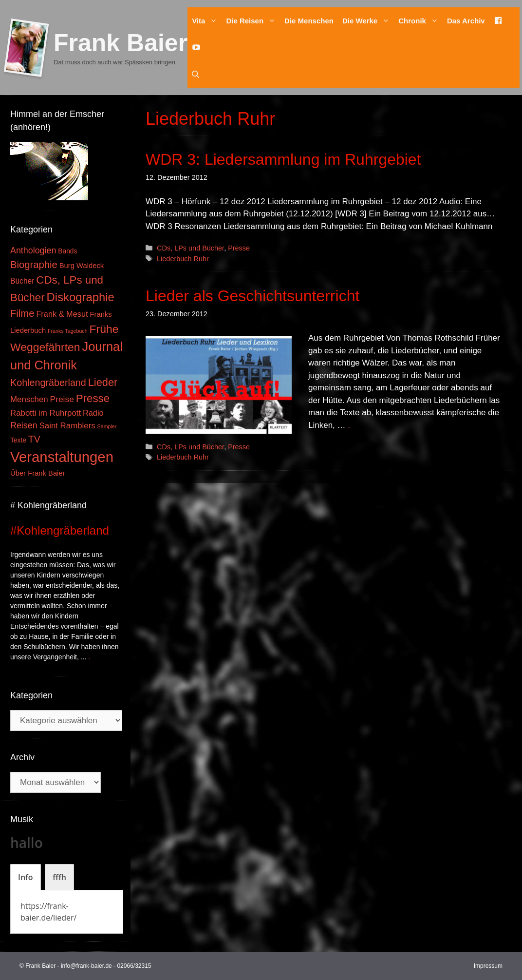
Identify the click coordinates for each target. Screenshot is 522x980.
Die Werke (368, 21)
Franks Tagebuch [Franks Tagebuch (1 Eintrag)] (68, 331)
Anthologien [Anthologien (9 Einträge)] (33, 250)
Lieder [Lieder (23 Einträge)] (103, 382)
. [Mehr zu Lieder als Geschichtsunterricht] (349, 425)
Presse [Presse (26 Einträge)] (93, 398)
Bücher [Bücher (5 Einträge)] (22, 281)
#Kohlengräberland (60, 530)
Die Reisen (253, 21)
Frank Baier (121, 43)
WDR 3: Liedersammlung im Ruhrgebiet (283, 159)
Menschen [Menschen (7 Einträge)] (29, 399)
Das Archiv (466, 21)
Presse (239, 248)
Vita (207, 21)
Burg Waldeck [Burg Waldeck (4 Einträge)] (82, 266)
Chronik (420, 21)
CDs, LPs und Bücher (190, 248)
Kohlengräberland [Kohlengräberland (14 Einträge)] (48, 383)
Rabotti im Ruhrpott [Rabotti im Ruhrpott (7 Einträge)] (46, 413)
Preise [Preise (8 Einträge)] (62, 399)
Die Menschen (309, 21)
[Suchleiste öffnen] (196, 74)
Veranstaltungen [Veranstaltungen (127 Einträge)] (62, 457)
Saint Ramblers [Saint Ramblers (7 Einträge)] (67, 426)
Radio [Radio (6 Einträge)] (93, 413)
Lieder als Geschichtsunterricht (252, 296)
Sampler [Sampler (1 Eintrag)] (107, 426)
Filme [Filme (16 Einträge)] (22, 313)
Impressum (488, 966)
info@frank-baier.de (86, 966)
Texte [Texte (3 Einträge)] (18, 440)
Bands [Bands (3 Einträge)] (67, 251)
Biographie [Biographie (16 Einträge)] (34, 265)
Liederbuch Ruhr (183, 259)
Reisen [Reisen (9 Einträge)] (24, 425)
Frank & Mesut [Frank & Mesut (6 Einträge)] (62, 314)
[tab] (26, 877)
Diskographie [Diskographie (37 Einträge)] (81, 297)
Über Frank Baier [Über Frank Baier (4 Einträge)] (38, 473)
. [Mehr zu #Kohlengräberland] (89, 657)
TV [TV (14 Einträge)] (34, 439)
